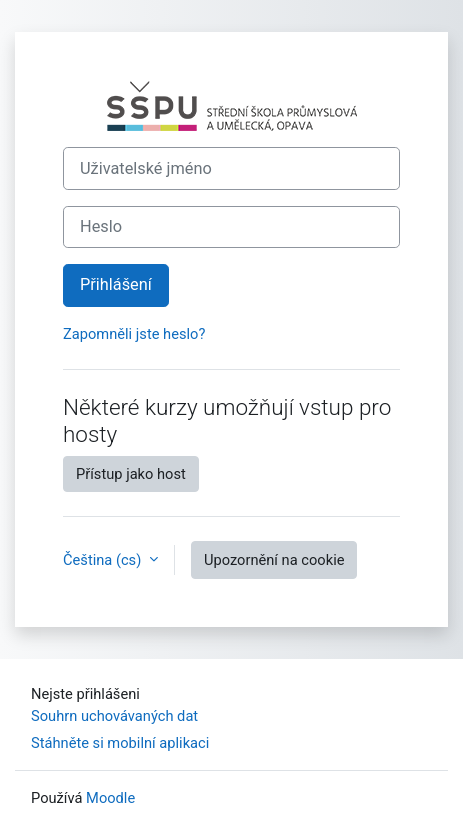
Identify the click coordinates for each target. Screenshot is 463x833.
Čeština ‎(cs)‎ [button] (104, 560)
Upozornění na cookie (274, 560)
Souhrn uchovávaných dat (114, 716)
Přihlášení (116, 284)
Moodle (110, 798)
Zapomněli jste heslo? (134, 334)
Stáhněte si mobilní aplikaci (120, 743)
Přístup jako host (131, 474)
